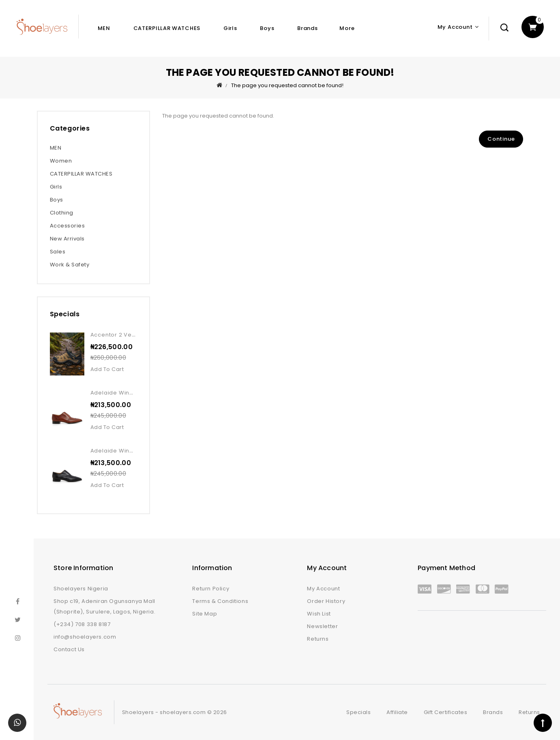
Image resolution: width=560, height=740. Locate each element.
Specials (358, 712)
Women (61, 161)
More (347, 28)
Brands (307, 28)
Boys (267, 28)
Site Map (205, 614)
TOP (543, 723)
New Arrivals (67, 239)
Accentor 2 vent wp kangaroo (135, 335)
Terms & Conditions (220, 601)
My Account (323, 589)
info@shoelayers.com (85, 637)
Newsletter (322, 626)
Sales (58, 252)
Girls (230, 28)
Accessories (68, 226)
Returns (318, 639)
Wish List (319, 614)
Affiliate (397, 712)
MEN (104, 28)
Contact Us (69, 649)
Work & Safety (70, 265)
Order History (326, 601)
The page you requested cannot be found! (287, 85)
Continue (501, 139)
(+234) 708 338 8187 (82, 624)
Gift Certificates (446, 712)
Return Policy (211, 589)
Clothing (62, 213)
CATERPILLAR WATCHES (167, 28)
